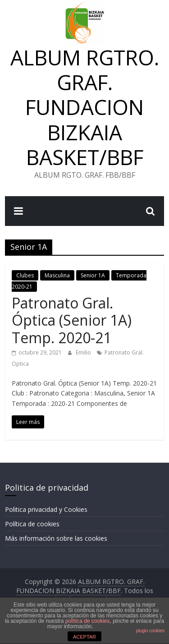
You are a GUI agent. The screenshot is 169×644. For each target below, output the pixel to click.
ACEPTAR (84, 637)
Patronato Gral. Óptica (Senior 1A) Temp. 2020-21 (72, 320)
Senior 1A (93, 275)
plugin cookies (150, 631)
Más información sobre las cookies (56, 538)
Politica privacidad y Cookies (46, 509)
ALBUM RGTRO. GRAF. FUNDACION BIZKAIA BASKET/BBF (85, 107)
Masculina (57, 275)
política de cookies (88, 621)
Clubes (25, 275)
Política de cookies (32, 524)
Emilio (84, 352)
